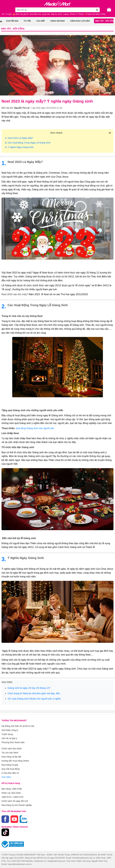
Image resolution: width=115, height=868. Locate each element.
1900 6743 (18, 797)
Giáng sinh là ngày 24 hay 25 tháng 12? (29, 688)
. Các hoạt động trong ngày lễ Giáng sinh (28, 143)
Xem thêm (6, 777)
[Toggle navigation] (4, 9)
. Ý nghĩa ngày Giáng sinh (19, 147)
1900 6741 (6, 797)
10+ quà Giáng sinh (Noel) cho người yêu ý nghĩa (34, 699)
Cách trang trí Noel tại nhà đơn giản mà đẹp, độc (34, 693)
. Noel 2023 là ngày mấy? (19, 138)
